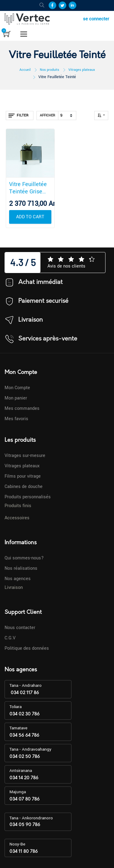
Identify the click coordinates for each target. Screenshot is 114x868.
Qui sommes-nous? (24, 558)
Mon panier (16, 398)
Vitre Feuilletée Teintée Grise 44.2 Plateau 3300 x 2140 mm (30, 188)
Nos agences (18, 579)
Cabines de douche (24, 487)
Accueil (25, 70)
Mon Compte (17, 388)
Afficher (47, 115)
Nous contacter (20, 628)
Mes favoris (16, 419)
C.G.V (10, 638)
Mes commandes (22, 408)
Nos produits (50, 70)
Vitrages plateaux (82, 70)
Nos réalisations (21, 568)
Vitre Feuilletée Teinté (57, 77)
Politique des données (27, 648)
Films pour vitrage (23, 476)
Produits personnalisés (28, 497)
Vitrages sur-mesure (25, 456)
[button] (101, 116)
